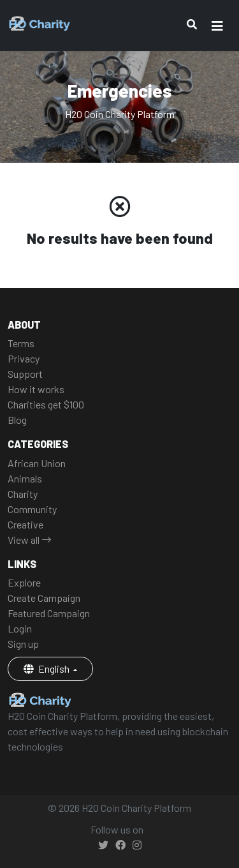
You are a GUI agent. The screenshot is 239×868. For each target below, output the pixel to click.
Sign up (23, 644)
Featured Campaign (49, 613)
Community (32, 509)
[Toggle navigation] (217, 26)
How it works (36, 389)
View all (30, 540)
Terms (21, 343)
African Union (37, 463)
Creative (25, 524)
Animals (25, 478)
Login (20, 628)
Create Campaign (44, 598)
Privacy (24, 358)
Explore (24, 582)
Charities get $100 (46, 404)
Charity (23, 494)
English (47, 669)
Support (25, 374)
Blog (17, 420)
